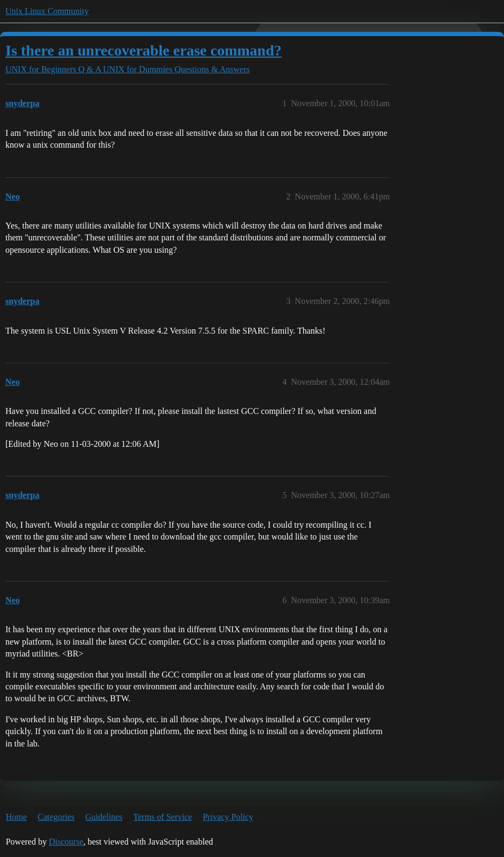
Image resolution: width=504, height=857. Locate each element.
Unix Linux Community (47, 11)
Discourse (66, 842)
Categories (56, 817)
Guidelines (104, 817)
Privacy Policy (228, 817)
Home (16, 817)
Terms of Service (163, 817)
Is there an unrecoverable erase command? (143, 50)
